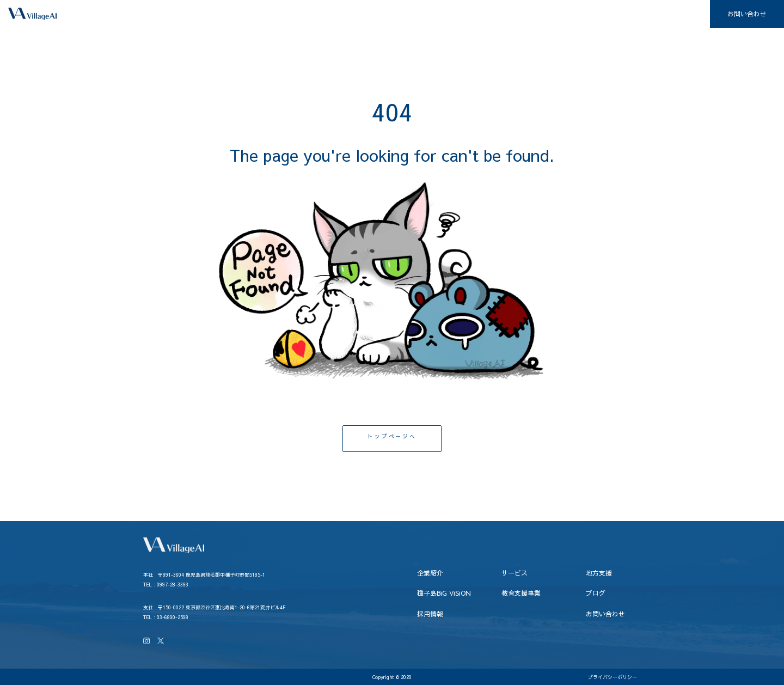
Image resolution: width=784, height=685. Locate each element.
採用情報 (683, 14)
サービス (371, 14)
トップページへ (392, 438)
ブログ (631, 14)
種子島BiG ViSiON (496, 14)
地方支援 (427, 14)
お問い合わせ (747, 14)
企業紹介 (316, 14)
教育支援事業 (572, 14)
